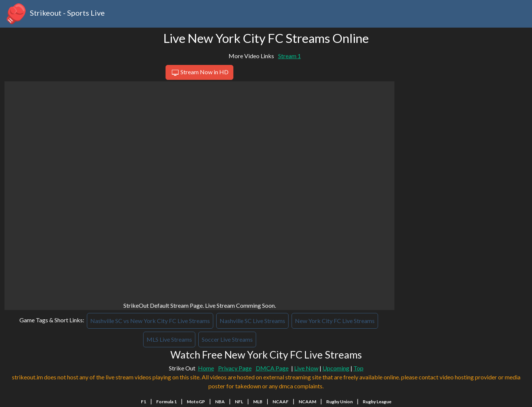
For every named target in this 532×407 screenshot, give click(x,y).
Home (206, 368)
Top (358, 368)
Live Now (306, 368)
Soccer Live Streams (227, 339)
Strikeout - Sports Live (55, 14)
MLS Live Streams (169, 339)
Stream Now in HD (199, 73)
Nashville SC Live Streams (252, 321)
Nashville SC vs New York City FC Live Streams (150, 321)
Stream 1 (289, 56)
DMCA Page (272, 368)
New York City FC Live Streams (335, 321)
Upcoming (336, 368)
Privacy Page (235, 368)
